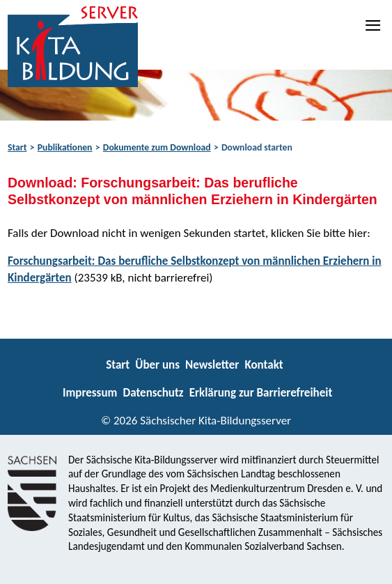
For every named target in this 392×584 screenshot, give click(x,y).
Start (17, 147)
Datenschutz (153, 393)
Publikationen (65, 147)
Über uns (157, 365)
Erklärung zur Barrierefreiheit (261, 393)
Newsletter (212, 365)
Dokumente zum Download (157, 147)
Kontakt (264, 365)
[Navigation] (374, 25)
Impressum (90, 393)
